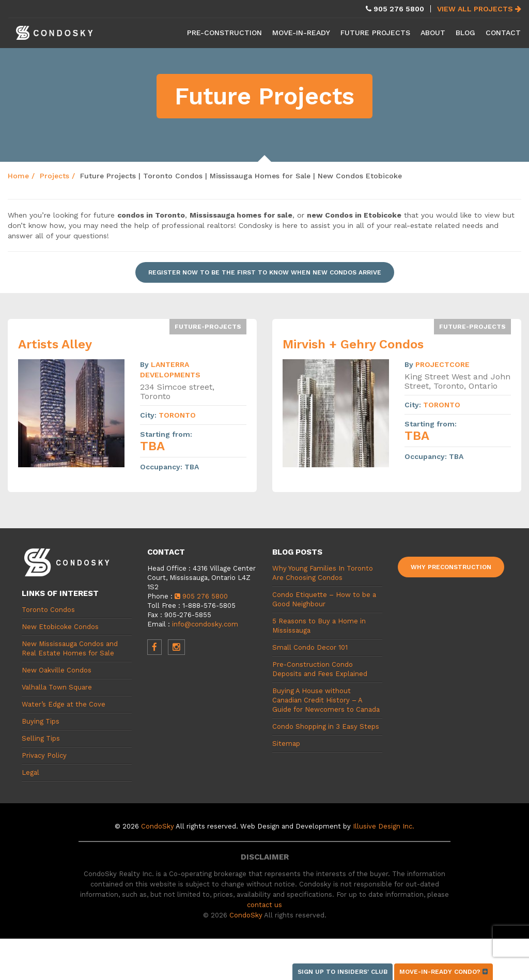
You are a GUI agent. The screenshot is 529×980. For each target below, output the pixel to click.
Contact (503, 33)
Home (18, 176)
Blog (465, 33)
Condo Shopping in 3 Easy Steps (326, 726)
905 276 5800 (201, 596)
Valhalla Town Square (57, 687)
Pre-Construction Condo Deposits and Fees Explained (320, 669)
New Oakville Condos (57, 670)
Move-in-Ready (301, 33)
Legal (30, 772)
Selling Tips (41, 738)
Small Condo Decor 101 (310, 647)
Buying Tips (41, 721)
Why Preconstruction (451, 567)
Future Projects (375, 33)
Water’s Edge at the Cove (64, 704)
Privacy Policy (44, 755)
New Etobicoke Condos (60, 627)
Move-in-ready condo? (444, 972)
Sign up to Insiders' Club (343, 972)
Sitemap (286, 744)
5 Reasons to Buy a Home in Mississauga (319, 626)
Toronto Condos (48, 610)
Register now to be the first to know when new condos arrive (265, 272)
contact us (264, 905)
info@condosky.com (205, 624)
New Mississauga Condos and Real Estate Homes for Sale (70, 648)
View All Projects (479, 9)
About (433, 33)
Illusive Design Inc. (384, 826)
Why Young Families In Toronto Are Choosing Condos (323, 573)
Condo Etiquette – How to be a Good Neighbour (324, 599)
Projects (55, 176)
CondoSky (158, 826)
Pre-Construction (224, 33)
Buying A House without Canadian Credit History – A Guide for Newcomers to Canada (326, 700)
